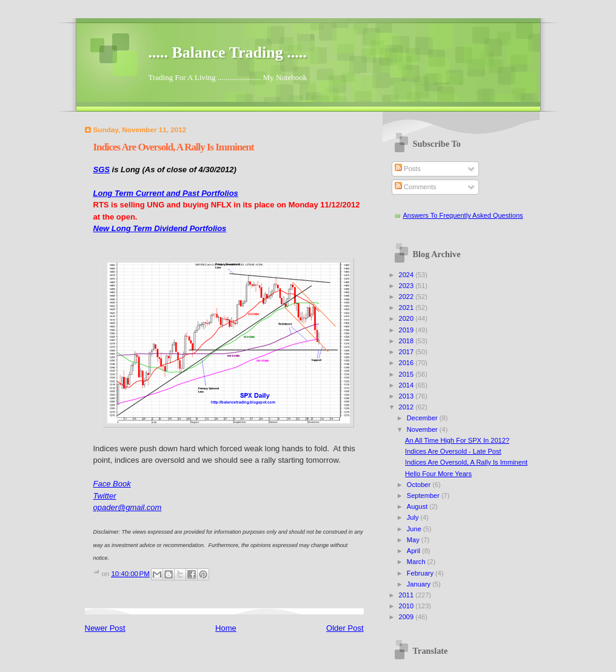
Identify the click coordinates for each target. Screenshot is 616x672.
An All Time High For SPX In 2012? (457, 440)
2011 (407, 595)
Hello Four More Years (438, 474)
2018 (407, 341)
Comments (415, 187)
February (421, 573)
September (424, 496)
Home (226, 628)
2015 (407, 374)
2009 (407, 617)
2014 (407, 385)
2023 (407, 286)
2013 (407, 396)
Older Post (345, 628)
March (417, 562)
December (423, 418)
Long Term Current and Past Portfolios (166, 193)
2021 (407, 307)
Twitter (105, 496)
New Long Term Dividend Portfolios (160, 228)
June (415, 529)
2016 (407, 363)
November (423, 429)
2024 (407, 275)
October (420, 485)
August (418, 506)
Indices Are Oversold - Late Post (453, 451)
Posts (408, 169)
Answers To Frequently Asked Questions (463, 215)
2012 (407, 407)
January (420, 584)
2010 (407, 606)
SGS (102, 170)
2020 (407, 318)
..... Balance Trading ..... (228, 52)
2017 (407, 352)
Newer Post (105, 628)
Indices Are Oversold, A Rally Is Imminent (466, 462)
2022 (407, 297)
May (414, 540)
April (414, 551)
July (414, 517)
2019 (407, 330)
